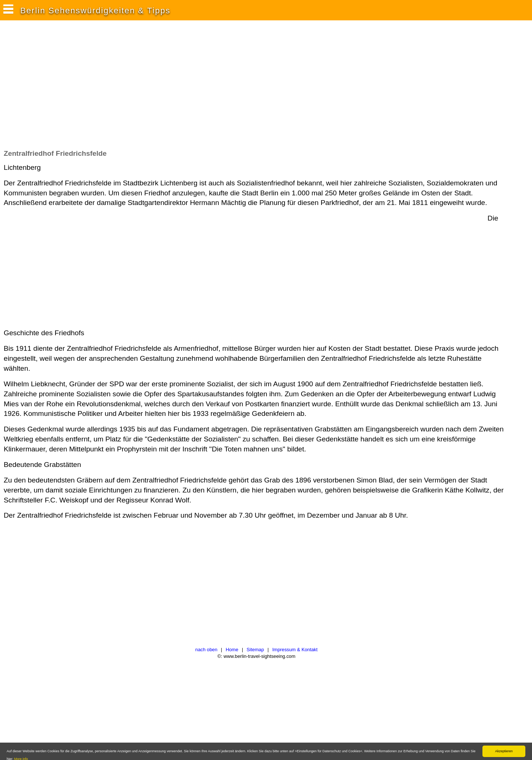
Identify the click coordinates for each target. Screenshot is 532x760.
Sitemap (255, 650)
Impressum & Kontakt (295, 650)
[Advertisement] (138, 88)
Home (232, 650)
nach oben (206, 650)
